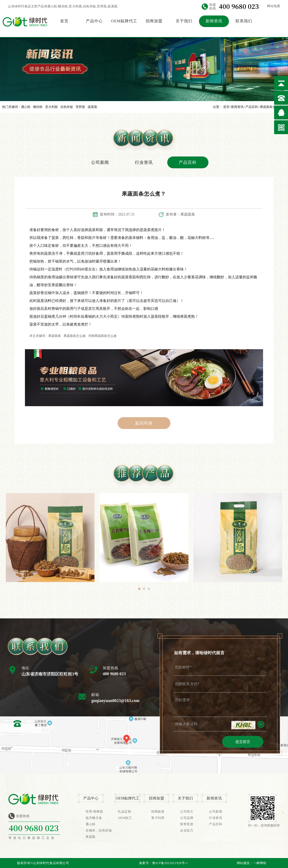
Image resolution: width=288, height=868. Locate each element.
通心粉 (26, 107)
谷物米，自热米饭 (99, 830)
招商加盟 (154, 21)
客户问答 (158, 818)
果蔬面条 (55, 336)
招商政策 (158, 812)
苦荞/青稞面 (94, 812)
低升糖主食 (94, 818)
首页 (64, 21)
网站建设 (243, 863)
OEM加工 (125, 818)
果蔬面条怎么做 (75, 336)
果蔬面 (91, 837)
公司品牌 (187, 818)
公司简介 (187, 812)
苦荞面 (80, 107)
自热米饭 (67, 107)
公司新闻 (100, 162)
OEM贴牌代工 (124, 21)
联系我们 (244, 21)
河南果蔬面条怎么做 (102, 336)
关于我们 (184, 21)
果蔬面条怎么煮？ (273, 107)
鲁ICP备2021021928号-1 (170, 863)
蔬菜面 (92, 107)
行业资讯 (144, 162)
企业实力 (187, 830)
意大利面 (51, 107)
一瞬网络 (260, 863)
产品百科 (252, 107)
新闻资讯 (214, 21)
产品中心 (94, 21)
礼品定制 (124, 812)
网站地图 (274, 6)
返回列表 (144, 423)
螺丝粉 (38, 107)
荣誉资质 (187, 824)
